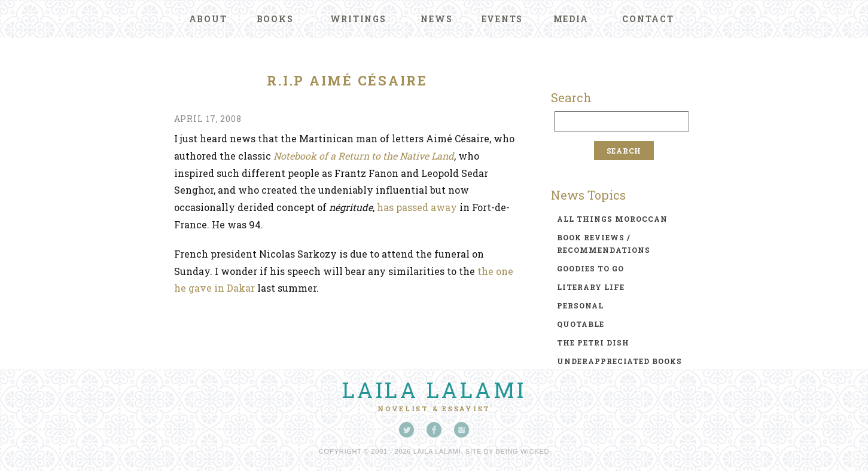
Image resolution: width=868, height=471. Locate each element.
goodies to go (590, 268)
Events (502, 19)
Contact (648, 19)
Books (275, 19)
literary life (591, 287)
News (436, 19)
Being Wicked (523, 451)
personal (580, 305)
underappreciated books (619, 361)
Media (571, 19)
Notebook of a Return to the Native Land (364, 156)
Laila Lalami (434, 390)
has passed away (417, 207)
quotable (581, 324)
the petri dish (593, 342)
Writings (358, 19)
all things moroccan (612, 219)
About (208, 19)
